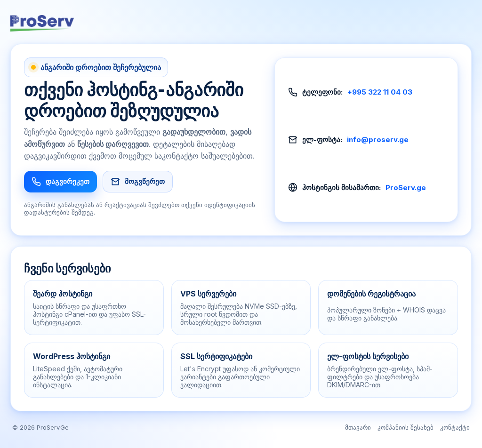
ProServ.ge (406, 188)
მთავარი (358, 427)
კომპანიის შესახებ (406, 427)
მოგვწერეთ (138, 182)
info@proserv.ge (378, 140)
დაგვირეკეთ (60, 182)
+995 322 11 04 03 (380, 92)
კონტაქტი (455, 427)
